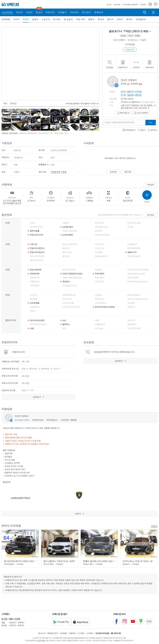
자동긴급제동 (133, 278)
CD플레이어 (100, 324)
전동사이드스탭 (134, 223)
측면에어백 (35, 274)
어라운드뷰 (100, 282)
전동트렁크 (100, 299)
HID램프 (66, 223)
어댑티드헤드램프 (70, 231)
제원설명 (151, 184)
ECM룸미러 (132, 244)
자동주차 (131, 307)
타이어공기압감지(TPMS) (138, 270)
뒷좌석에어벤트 (134, 248)
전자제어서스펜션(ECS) (137, 282)
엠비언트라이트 (36, 260)
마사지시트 (100, 244)
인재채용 (63, 633)
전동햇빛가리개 (134, 256)
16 (128, 84)
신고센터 (81, 633)
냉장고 (33, 311)
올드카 (110, 19)
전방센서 (99, 270)
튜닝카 (101, 19)
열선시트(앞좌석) (37, 256)
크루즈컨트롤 (68, 303)
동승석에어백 (36, 270)
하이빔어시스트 (101, 227)
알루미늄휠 (35, 231)
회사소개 (42, 633)
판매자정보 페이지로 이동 (117, 85)
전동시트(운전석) (37, 248)
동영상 (13, 103)
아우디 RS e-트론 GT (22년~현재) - (140, 561)
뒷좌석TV (131, 320)
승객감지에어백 (69, 270)
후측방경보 (35, 286)
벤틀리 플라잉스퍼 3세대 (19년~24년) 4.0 (103, 561)
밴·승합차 (68, 19)
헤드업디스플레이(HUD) (137, 299)
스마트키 (34, 295)
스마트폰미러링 (134, 328)
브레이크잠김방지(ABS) (72, 274)
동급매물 (113, 172)
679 (140, 84)
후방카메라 (100, 274)
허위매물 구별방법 (69, 420)
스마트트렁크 (101, 303)
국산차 (16, 19)
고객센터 (90, 633)
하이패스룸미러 (101, 256)
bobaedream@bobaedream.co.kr (78, 638)
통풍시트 (66, 248)
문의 (151, 122)
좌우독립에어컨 (69, 295)
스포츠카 (46, 19)
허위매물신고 (52, 420)
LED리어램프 (68, 235)
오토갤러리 (141, 19)
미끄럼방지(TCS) (70, 286)
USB (32, 328)
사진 (5, 103)
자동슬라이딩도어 (102, 235)
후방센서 (66, 282)
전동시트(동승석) (37, 252)
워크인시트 (100, 248)
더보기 (154, 526)
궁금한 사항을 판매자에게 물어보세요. (120, 122)
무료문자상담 (38, 420)
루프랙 (130, 227)
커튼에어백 (35, 278)
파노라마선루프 (36, 227)
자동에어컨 (35, 307)
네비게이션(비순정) (38, 324)
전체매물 (6, 19)
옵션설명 (151, 215)
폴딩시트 (66, 256)
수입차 (26, 19)
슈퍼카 (120, 19)
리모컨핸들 (35, 303)
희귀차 (129, 19)
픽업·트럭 (81, 19)
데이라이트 (100, 223)
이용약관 (72, 633)
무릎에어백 (35, 282)
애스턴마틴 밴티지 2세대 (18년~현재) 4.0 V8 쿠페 (28, 561)
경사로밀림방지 (134, 295)
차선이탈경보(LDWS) (136, 274)
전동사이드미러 (36, 235)
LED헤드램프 (68, 227)
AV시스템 (99, 328)
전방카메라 (100, 278)
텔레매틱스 (132, 324)
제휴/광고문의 (53, 633)
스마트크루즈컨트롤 (71, 307)
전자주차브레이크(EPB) (105, 307)
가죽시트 (34, 244)
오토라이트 (67, 299)
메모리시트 (67, 252)
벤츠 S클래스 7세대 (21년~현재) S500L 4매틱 (65, 561)
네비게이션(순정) (37, 320)
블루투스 (66, 324)
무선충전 (131, 303)
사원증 (64, 172)
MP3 (64, 328)
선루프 (33, 223)
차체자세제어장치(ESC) (72, 278)
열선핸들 (34, 299)
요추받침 (99, 252)
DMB (97, 320)
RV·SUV (57, 19)
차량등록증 (56, 172)
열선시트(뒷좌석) (70, 244)
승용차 (35, 19)
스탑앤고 (99, 295)
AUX (64, 320)
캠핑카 (91, 19)
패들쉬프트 (132, 252)
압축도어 (99, 231)
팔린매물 (128, 172)
